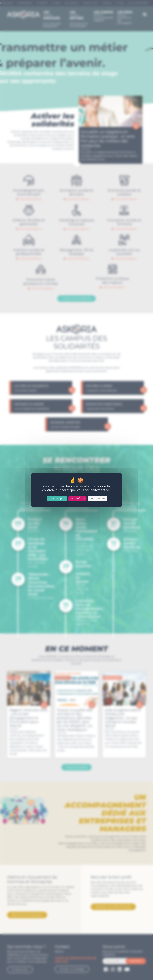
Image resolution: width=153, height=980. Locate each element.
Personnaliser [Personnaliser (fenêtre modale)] (98, 499)
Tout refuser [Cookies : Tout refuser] (77, 499)
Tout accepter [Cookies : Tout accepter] (57, 499)
